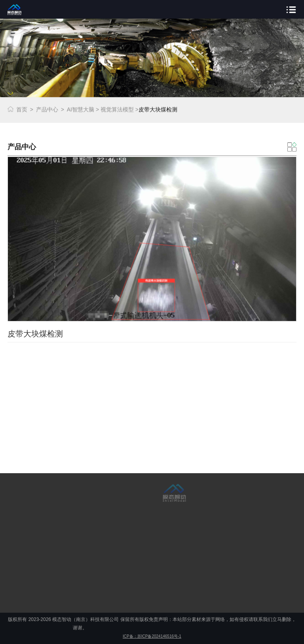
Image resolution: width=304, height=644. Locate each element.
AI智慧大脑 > (83, 109)
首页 (22, 109)
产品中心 (47, 109)
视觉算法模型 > (120, 109)
